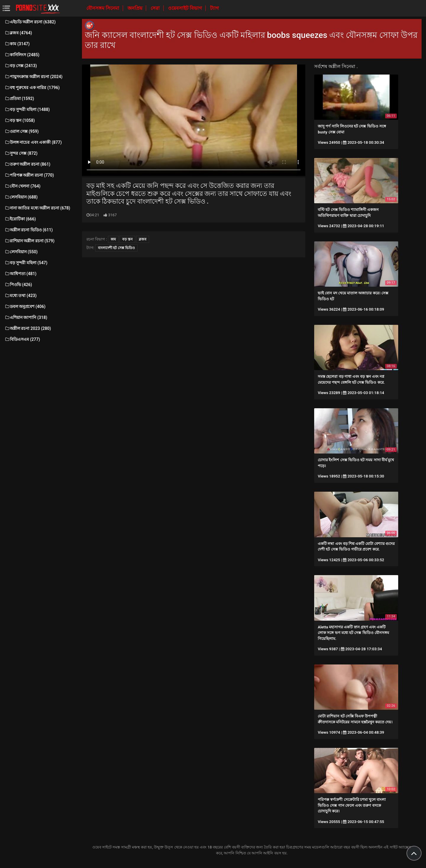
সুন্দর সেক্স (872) (21, 153)
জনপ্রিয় (135, 8)
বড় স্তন (127, 239)
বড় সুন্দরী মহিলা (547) (26, 263)
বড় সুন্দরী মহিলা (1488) (27, 109)
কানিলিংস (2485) (22, 55)
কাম (113, 239)
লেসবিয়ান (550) (21, 252)
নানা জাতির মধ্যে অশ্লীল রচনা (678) (37, 208)
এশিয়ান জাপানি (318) (26, 317)
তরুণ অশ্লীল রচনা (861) (27, 164)
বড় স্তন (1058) (20, 120)
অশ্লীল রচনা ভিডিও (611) (29, 230)
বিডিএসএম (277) (22, 339)
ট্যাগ (214, 8)
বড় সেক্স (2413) (21, 66)
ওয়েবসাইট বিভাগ (185, 8)
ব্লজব (143, 239)
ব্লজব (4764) (18, 33)
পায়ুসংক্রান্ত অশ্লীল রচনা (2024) (33, 77)
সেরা (156, 8)
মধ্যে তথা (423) (21, 296)
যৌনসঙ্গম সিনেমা (103, 8)
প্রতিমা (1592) (19, 99)
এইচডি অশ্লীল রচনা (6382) (30, 22)
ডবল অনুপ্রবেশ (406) (25, 306)
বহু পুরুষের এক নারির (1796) (32, 88)
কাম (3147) (17, 44)
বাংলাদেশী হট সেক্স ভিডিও (116, 248)
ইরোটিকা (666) (20, 219)
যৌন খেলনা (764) (22, 186)
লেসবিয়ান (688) (21, 197)
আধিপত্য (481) (20, 274)
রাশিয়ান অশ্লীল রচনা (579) (29, 241)
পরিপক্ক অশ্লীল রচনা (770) (29, 175)
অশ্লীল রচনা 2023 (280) (28, 328)
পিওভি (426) (18, 285)
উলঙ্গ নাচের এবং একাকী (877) (33, 142)
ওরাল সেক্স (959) (22, 131)
